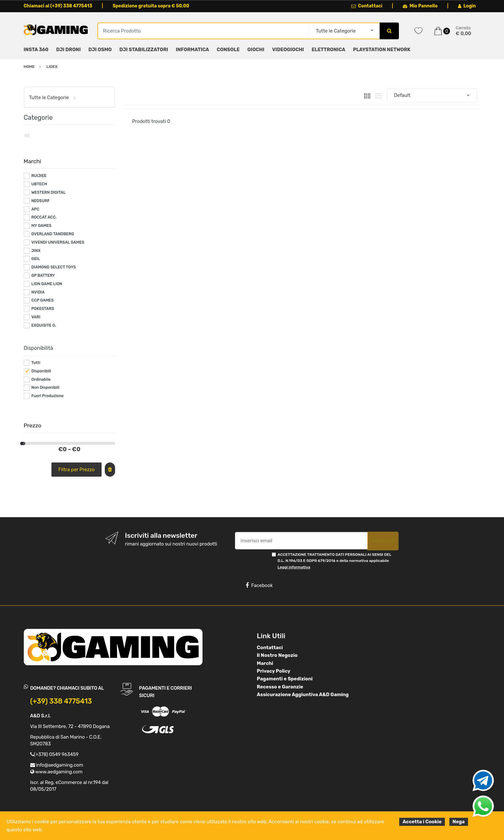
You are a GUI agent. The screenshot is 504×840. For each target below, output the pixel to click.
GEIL (36, 259)
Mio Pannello (420, 6)
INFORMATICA (192, 50)
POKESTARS (43, 309)
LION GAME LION (47, 284)
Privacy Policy (274, 671)
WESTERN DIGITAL (48, 192)
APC (35, 209)
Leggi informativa (294, 567)
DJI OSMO (100, 50)
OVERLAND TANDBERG (53, 234)
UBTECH (39, 184)
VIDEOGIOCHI (288, 50)
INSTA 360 (36, 50)
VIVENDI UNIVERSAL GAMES (58, 242)
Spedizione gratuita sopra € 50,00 (151, 6)
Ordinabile (41, 379)
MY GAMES (41, 226)
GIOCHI (256, 50)
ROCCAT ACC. (44, 217)
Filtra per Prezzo (77, 470)
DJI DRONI (68, 50)
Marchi (265, 663)
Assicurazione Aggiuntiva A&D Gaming (303, 695)
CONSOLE (228, 50)
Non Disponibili (45, 387)
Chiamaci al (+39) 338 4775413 (58, 6)
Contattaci (367, 6)
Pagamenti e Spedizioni (285, 679)
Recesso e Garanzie (280, 687)
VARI (36, 317)
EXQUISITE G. (44, 325)
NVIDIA (38, 292)
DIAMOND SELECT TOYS (54, 267)
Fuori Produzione (47, 396)
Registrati (383, 541)
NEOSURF (40, 201)
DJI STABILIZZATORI (144, 50)
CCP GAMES (42, 300)
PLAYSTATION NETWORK (382, 50)
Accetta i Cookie (422, 822)
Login (467, 6)
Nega (459, 822)
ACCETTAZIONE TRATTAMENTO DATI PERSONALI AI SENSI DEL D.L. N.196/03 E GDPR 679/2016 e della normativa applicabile (335, 561)
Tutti (36, 363)
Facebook (259, 585)
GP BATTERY (43, 275)
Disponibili (41, 371)
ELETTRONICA (328, 50)
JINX (36, 251)
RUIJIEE (39, 176)
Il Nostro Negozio (277, 655)
